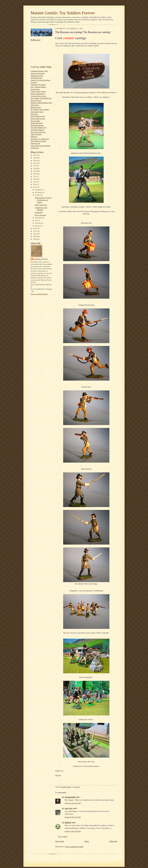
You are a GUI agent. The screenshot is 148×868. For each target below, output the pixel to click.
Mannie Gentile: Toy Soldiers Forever (63, 13)
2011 (35, 231)
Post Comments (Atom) (75, 847)
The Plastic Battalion (37, 130)
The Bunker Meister (37, 125)
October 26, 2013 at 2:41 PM (73, 817)
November (39, 192)
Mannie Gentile (41, 259)
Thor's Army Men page (38, 132)
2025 (35, 155)
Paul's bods (34, 114)
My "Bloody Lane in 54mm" (40, 109)
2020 (35, 168)
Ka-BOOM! (39, 212)
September (39, 218)
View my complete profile (39, 294)
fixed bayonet (35, 89)
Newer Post (60, 841)
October (38, 195)
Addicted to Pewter (37, 76)
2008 (35, 239)
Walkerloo (34, 137)
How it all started (40, 215)
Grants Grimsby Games (38, 91)
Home (87, 841)
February (38, 223)
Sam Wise (69, 808)
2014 (35, 184)
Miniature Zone (36, 107)
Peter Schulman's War (38, 116)
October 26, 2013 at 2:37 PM (73, 803)
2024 (35, 158)
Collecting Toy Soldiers (38, 85)
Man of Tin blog (36, 100)
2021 (35, 166)
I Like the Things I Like (38, 96)
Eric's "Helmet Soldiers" (39, 87)
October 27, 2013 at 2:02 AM (73, 831)
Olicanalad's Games (37, 112)
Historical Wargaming (38, 94)
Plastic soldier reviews (38, 118)
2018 (35, 174)
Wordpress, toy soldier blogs (40, 139)
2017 (35, 176)
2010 (35, 234)
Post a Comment (63, 836)
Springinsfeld (70, 797)
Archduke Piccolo (36, 78)
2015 (35, 182)
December (39, 190)
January (38, 226)
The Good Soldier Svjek (38, 127)
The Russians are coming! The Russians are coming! (43, 200)
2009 (35, 236)
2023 (35, 160)
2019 (35, 171)
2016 (35, 179)
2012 (35, 228)
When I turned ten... (41, 205)
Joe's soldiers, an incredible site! (41, 98)
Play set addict (35, 121)
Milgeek (68, 822)
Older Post (113, 841)
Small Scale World (37, 123)
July (37, 220)
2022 (35, 163)
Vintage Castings (36, 134)
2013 (35, 187)
